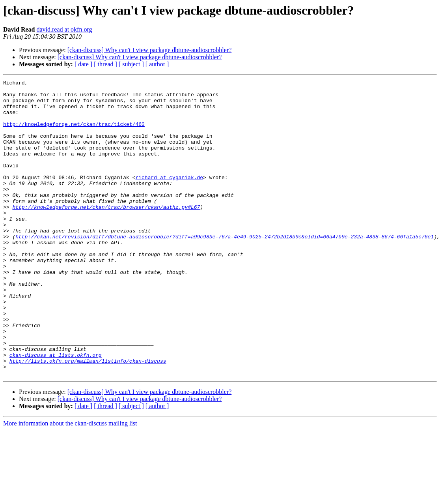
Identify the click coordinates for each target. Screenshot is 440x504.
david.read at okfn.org (64, 29)
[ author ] (157, 64)
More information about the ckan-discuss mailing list (70, 482)
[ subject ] (131, 64)
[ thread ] (105, 64)
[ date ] (83, 64)
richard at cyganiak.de (169, 197)
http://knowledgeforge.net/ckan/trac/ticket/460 (74, 133)
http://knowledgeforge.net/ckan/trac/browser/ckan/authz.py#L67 (106, 233)
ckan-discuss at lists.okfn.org (56, 410)
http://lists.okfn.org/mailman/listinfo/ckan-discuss (88, 418)
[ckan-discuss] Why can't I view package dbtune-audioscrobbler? (150, 50)
